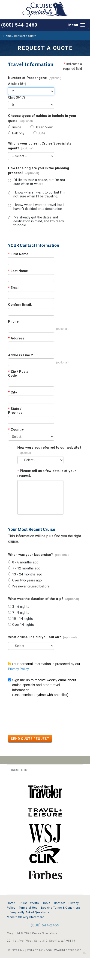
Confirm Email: (20, 305)
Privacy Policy (18, 669)
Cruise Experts (29, 903)
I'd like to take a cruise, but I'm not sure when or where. (39, 182)
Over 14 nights (23, 625)
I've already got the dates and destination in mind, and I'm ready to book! (39, 221)
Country (16, 430)
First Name (18, 254)
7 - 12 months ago (26, 568)
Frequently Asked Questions (30, 912)
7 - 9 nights (21, 613)
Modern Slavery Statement (25, 917)
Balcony (18, 133)
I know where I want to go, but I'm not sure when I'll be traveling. (39, 194)
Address (16, 338)
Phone (13, 322)
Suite (41, 133)
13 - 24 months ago (27, 574)
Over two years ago (27, 580)
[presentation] (43, 717)
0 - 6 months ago (25, 562)
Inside (17, 127)
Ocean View (44, 127)
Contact (60, 903)
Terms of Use (28, 908)
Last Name (18, 271)
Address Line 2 (21, 355)
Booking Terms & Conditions (61, 908)
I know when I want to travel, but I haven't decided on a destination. (39, 207)
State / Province (15, 411)
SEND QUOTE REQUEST (30, 739)
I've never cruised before (31, 586)
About (46, 903)
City (13, 392)
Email (14, 288)
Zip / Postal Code (19, 374)
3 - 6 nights (21, 607)
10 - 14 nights (23, 619)
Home (11, 903)
